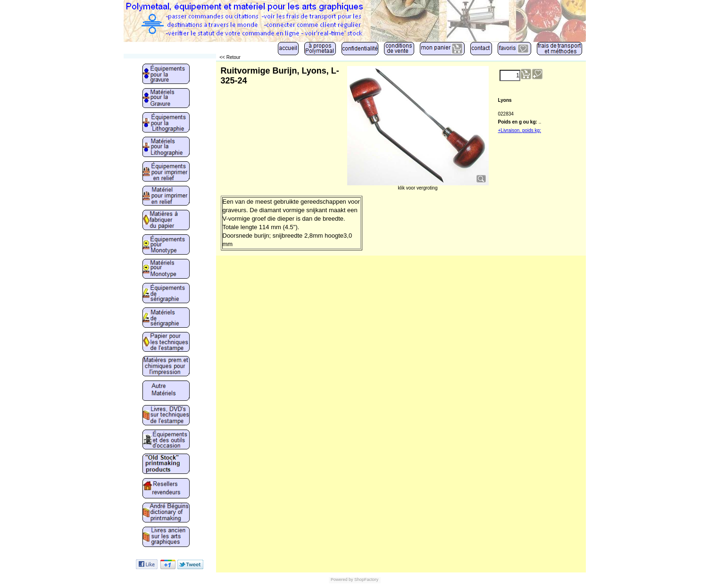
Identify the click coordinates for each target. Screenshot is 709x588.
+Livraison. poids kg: (520, 130)
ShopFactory (366, 580)
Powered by (342, 580)
